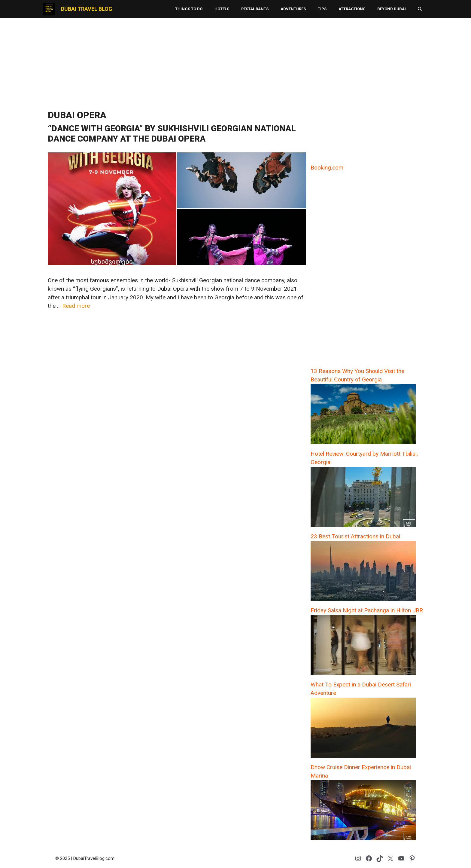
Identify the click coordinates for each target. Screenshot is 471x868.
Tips (322, 9)
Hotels (222, 9)
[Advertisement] (235, 62)
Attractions (352, 9)
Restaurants (255, 9)
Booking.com (327, 168)
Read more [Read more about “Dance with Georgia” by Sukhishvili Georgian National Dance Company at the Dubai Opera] (76, 306)
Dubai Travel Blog (87, 9)
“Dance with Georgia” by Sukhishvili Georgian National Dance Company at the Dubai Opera (172, 134)
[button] (420, 9)
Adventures (293, 9)
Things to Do (189, 9)
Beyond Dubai (392, 9)
